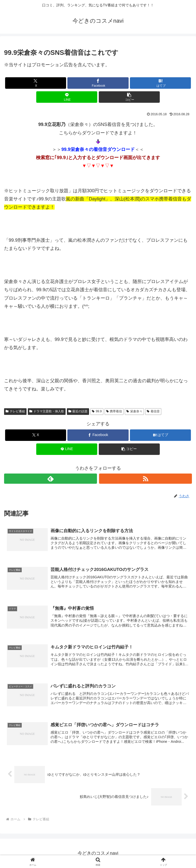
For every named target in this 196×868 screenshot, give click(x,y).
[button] (129, 97)
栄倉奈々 (134, 411)
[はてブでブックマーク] (160, 83)
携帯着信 (114, 411)
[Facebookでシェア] (98, 83)
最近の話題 (78, 411)
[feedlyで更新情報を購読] (51, 479)
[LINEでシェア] (67, 97)
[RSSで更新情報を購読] (145, 479)
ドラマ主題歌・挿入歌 (47, 411)
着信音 (153, 411)
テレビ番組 (15, 411)
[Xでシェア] (36, 83)
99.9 (97, 411)
